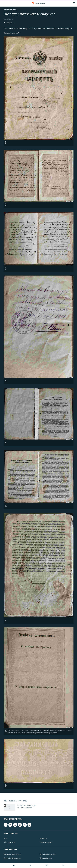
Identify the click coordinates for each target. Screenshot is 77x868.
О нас (6, 838)
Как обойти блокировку (12, 858)
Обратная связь (9, 842)
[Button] (9, 23)
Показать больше (12, 33)
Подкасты (43, 838)
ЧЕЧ (47, 865)
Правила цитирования (48, 854)
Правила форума (46, 858)
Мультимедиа (10, 10)
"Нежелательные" (46, 842)
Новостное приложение (12, 854)
